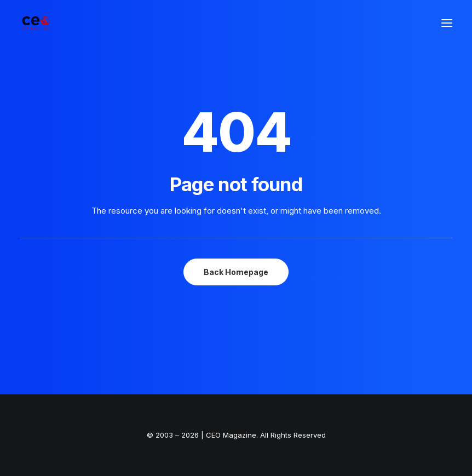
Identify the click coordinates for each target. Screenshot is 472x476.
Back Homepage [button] (236, 272)
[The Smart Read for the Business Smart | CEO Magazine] (36, 23)
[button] (447, 23)
